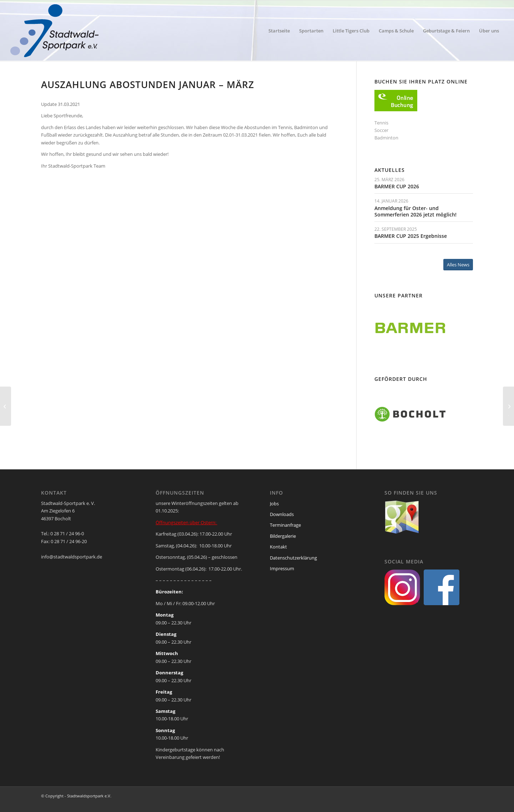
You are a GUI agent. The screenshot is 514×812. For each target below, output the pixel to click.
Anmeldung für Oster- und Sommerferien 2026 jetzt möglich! (415, 211)
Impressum (282, 568)
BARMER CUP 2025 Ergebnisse (411, 236)
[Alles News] (458, 265)
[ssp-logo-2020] (56, 31)
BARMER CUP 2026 (397, 186)
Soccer (381, 130)
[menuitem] (279, 31)
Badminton (386, 138)
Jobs (274, 504)
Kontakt (278, 547)
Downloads (282, 514)
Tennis (381, 123)
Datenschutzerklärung (293, 558)
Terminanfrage (285, 525)
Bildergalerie (283, 536)
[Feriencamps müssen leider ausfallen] (6, 406)
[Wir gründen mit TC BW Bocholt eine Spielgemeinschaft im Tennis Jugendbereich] (508, 406)
